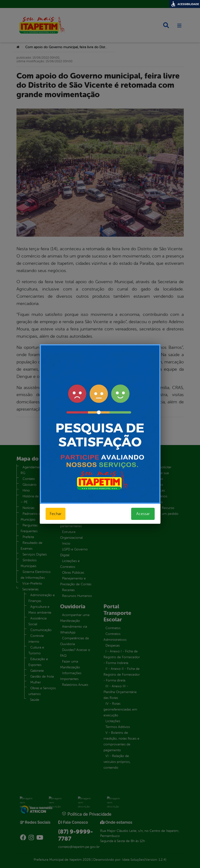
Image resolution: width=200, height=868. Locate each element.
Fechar (56, 514)
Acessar (143, 514)
